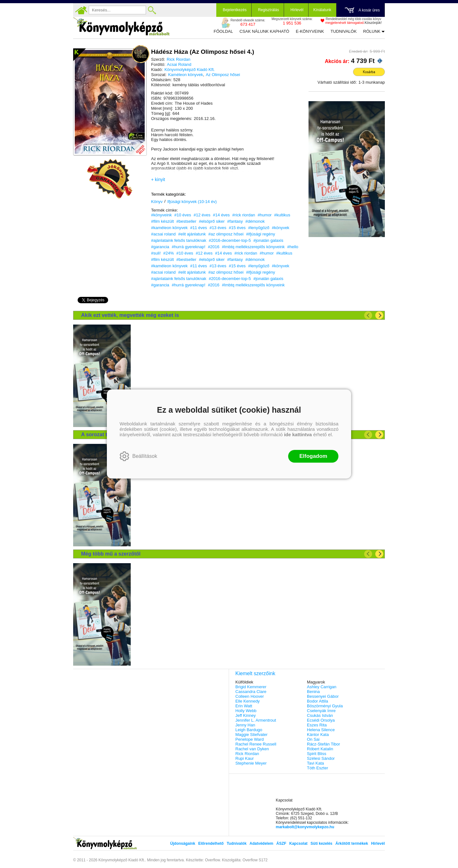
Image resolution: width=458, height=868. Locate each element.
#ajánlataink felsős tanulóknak (179, 240)
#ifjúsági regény (261, 234)
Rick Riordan (178, 59)
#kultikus (282, 215)
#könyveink (161, 215)
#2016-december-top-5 (230, 240)
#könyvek (281, 228)
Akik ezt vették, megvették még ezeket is (130, 315)
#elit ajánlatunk (192, 234)
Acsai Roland (179, 64)
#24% (168, 253)
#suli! (156, 253)
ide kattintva (298, 434)
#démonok (255, 221)
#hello (293, 247)
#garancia (160, 247)
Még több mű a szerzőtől (111, 554)
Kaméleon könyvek (185, 75)
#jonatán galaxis (268, 240)
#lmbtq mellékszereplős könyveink (253, 247)
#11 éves (199, 228)
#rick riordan (244, 215)
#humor (265, 215)
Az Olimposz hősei (223, 75)
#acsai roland (163, 234)
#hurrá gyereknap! (189, 247)
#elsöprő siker (212, 221)
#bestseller (187, 221)
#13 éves (218, 228)
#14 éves (222, 215)
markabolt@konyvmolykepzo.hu (305, 827)
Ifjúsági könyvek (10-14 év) (192, 202)
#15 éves (237, 228)
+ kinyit (158, 179)
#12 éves (202, 215)
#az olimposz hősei (226, 234)
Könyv (157, 202)
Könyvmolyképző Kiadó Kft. (190, 70)
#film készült (163, 221)
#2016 (214, 247)
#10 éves (183, 215)
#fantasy (235, 221)
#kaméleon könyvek (169, 228)
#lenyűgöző (259, 228)
